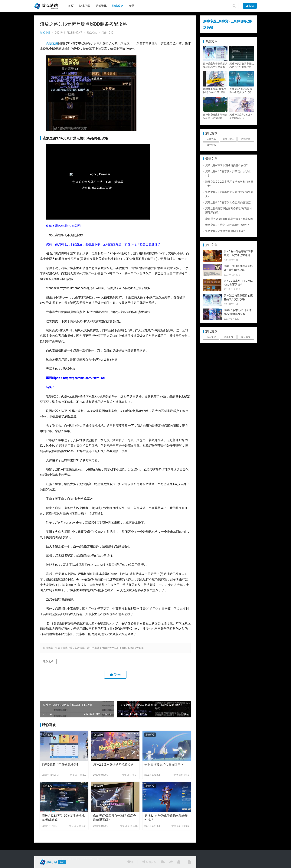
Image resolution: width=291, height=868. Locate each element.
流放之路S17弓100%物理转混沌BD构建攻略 (63, 818)
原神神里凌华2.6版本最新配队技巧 (241, 116)
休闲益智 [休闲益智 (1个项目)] (211, 337)
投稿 (250, 6)
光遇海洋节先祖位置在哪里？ (164, 765)
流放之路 (52, 43)
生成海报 (149, 862)
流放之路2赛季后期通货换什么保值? (226, 165)
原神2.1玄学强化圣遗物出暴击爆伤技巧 (166, 818)
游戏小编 (45, 33)
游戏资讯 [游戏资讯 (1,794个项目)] (211, 145)
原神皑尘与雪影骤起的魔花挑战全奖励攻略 (215, 65)
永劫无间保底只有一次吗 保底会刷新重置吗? (115, 818)
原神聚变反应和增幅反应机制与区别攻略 (215, 116)
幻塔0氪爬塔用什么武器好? (60, 765)
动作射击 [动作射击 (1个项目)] (228, 337)
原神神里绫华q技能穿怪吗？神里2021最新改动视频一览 (215, 91)
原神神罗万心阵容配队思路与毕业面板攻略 (242, 65)
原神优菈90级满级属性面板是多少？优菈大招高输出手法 (242, 91)
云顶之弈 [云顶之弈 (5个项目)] (211, 139)
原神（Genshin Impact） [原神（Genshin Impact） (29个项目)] (230, 139)
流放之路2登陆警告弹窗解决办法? (225, 231)
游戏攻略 (118, 6)
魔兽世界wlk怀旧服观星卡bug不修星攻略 (229, 219)
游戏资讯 (101, 6)
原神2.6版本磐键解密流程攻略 (113, 765)
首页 (71, 6)
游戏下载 (85, 6)
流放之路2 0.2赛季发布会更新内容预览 (228, 202)
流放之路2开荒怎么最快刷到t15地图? (227, 225)
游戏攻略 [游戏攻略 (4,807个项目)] (246, 139)
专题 (132, 6)
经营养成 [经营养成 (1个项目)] (246, 337)
